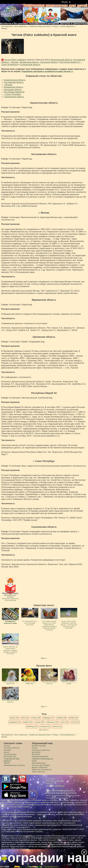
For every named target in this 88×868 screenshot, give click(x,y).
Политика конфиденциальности (61, 790)
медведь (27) (49, 718)
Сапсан (7, 746)
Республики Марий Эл (69, 62)
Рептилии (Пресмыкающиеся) (40, 755)
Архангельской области (61, 60)
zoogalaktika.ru (29, 836)
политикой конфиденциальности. (15, 849)
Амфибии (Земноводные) (43, 759)
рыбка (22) (28, 722)
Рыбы (34, 761)
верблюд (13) (32, 726)
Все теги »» (44, 730)
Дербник (7, 761)
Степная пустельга (12, 748)
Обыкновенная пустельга (14, 765)
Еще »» (44, 658)
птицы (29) (36, 718)
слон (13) (75, 722)
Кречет (7, 752)
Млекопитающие (39, 746)
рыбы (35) (14, 718)
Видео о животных (40, 767)
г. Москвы (14, 62)
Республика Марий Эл (14, 92)
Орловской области (49, 62)
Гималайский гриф (12, 759)
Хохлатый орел (10, 754)
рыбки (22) (74, 718)
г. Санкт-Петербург (12, 94)
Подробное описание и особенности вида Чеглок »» (47, 71)
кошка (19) (39, 722)
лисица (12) (45, 726)
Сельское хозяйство (55, 786)
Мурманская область (14, 87)
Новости (50, 783)
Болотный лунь (10, 756)
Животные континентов (42, 770)
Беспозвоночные (39, 763)
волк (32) (25, 718)
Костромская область (14, 82)
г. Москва (8, 85)
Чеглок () (15, 60)
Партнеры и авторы (55, 781)
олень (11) (57, 726)
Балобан (7, 750)
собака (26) (61, 718)
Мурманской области (29, 62)
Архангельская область (15, 80)
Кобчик (7, 763)
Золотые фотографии (41, 765)
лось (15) (65, 722)
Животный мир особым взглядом (61, 793)
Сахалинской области (30, 65)
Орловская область (13, 90)
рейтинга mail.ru (76, 812)
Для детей (36, 752)
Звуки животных (39, 772)
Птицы (35, 748)
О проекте (51, 779)
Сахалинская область (14, 97)
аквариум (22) (15, 722)
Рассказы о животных (41, 750)
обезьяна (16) (52, 722)
